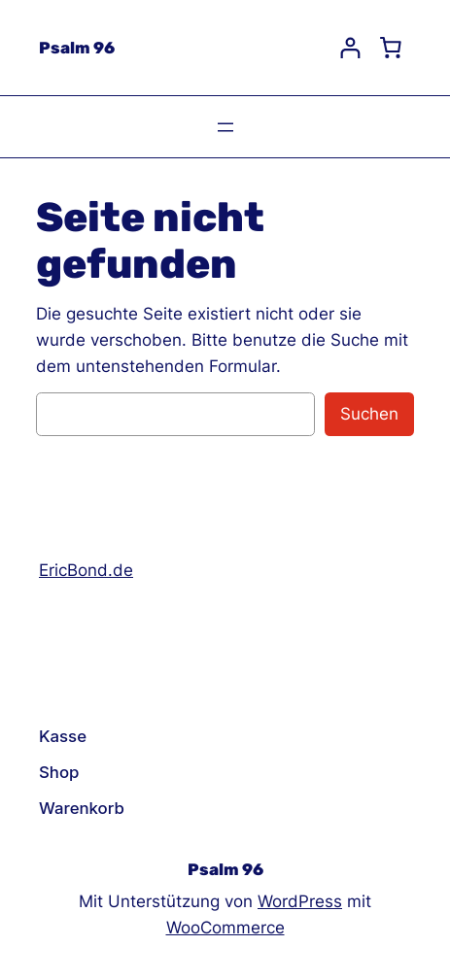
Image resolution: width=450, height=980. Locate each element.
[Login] (350, 48)
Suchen (369, 414)
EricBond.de (86, 570)
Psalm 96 (77, 48)
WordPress (300, 901)
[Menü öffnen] (225, 127)
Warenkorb (82, 808)
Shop (59, 772)
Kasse (63, 736)
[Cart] (391, 48)
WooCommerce (225, 928)
